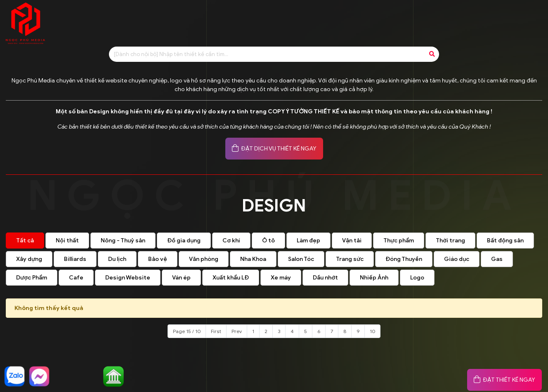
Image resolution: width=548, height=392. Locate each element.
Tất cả (25, 241)
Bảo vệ (158, 259)
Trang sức (350, 259)
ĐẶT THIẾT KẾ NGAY (504, 380)
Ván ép (181, 278)
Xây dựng (29, 259)
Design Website (128, 278)
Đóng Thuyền (404, 259)
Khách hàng (475, 19)
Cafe (76, 278)
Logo (417, 278)
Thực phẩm (399, 241)
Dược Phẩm (32, 278)
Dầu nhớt (325, 278)
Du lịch (117, 259)
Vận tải (352, 241)
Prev (237, 331)
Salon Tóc (301, 259)
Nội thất (67, 241)
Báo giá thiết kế (253, 19)
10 (372, 331)
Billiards (75, 259)
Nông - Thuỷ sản (123, 241)
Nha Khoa (253, 259)
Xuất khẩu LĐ (231, 278)
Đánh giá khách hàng (407, 19)
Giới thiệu (195, 19)
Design (306, 19)
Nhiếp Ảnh (374, 278)
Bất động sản (505, 241)
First (216, 331)
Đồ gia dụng (184, 241)
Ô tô (268, 241)
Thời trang (450, 241)
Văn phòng (204, 259)
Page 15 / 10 (187, 331)
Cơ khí (231, 241)
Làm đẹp (308, 241)
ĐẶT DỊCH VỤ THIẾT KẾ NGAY (274, 149)
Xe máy (281, 278)
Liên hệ (522, 19)
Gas (497, 259)
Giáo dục (457, 259)
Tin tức (346, 19)
